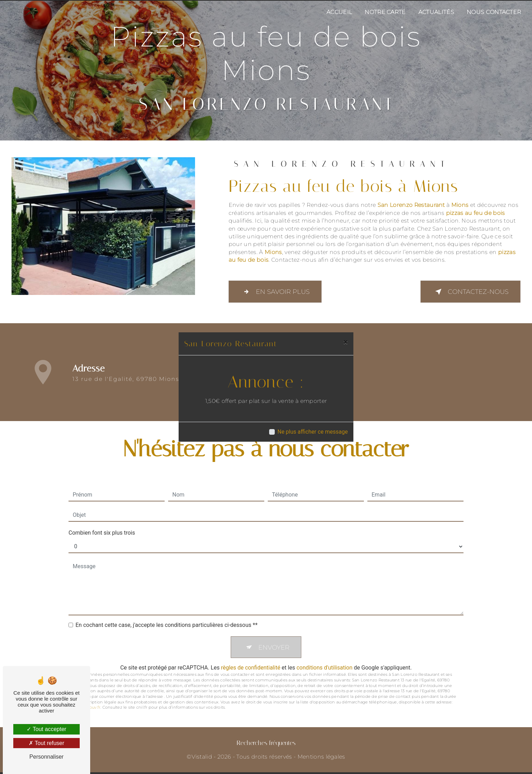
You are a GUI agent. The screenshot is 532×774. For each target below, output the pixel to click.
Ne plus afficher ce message (313, 432)
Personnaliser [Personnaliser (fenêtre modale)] (46, 757)
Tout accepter (46, 729)
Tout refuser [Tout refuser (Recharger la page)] (46, 743)
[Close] (346, 342)
